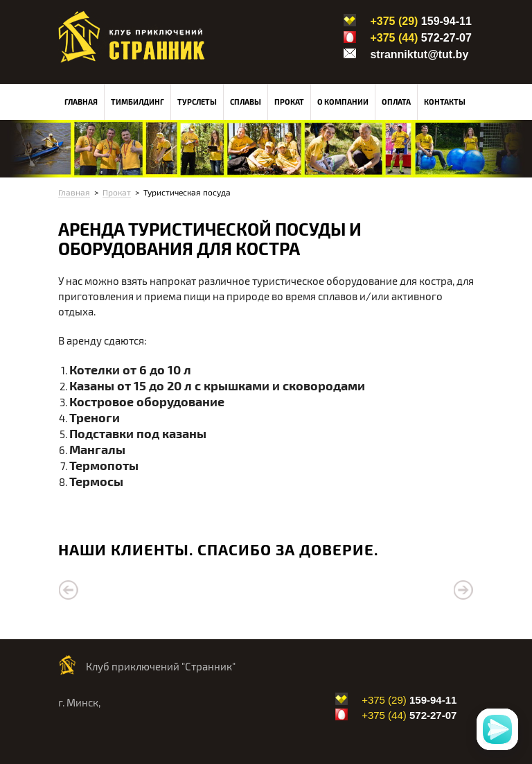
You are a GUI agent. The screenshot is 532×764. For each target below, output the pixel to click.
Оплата (396, 102)
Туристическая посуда (187, 192)
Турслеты (197, 102)
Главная (81, 102)
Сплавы (246, 102)
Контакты (445, 102)
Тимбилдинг (138, 102)
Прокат (289, 102)
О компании (343, 102)
